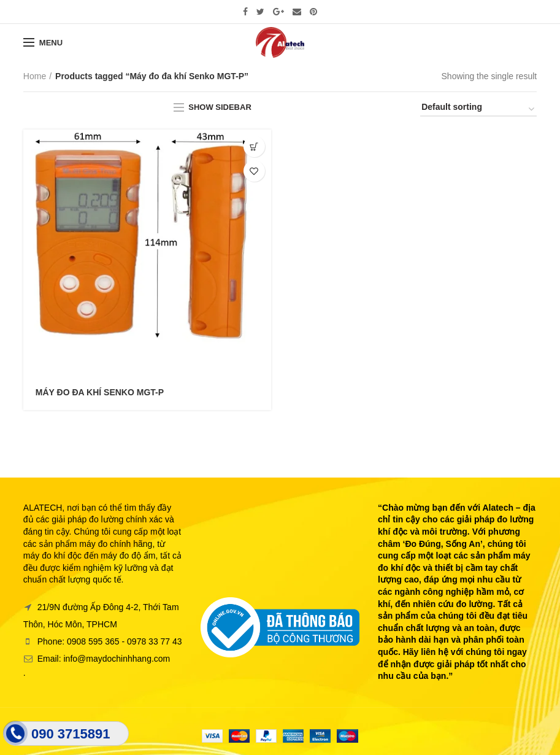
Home (35, 76)
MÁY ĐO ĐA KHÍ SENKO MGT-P (100, 392)
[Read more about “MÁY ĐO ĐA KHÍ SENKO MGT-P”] (254, 146)
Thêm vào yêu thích (254, 171)
